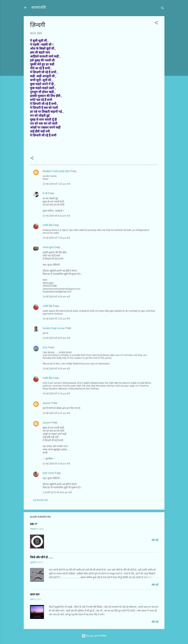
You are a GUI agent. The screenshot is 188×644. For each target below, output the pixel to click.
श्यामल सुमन (48, 247)
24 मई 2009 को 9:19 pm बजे (56, 394)
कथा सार (35, 595)
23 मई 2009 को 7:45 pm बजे (56, 238)
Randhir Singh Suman (54, 328)
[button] (156, 23)
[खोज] (163, 9)
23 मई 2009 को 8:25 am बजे (56, 216)
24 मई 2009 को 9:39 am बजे (56, 369)
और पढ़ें (155, 540)
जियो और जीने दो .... (42, 557)
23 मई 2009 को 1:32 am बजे (56, 184)
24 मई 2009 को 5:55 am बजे (56, 319)
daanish (47, 403)
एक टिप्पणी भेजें (40, 500)
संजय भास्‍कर (49, 473)
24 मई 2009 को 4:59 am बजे (56, 297)
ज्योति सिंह (48, 225)
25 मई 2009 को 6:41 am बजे (56, 413)
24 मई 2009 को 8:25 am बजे (56, 338)
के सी (45, 193)
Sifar (45, 347)
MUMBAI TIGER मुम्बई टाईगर (56, 171)
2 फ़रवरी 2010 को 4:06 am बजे (57, 492)
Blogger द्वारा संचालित (94, 636)
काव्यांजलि (39, 7)
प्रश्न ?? (33, 524)
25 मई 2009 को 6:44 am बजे (56, 464)
